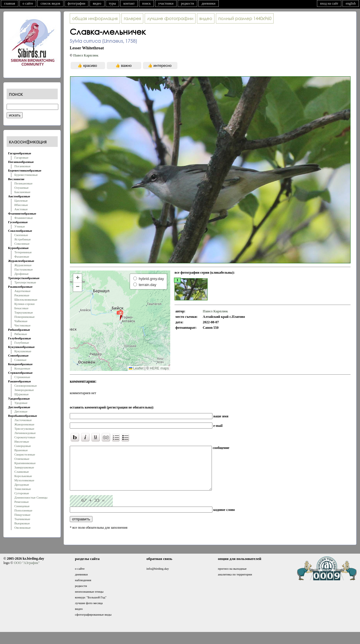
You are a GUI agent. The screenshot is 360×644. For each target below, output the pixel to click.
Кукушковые (23, 351)
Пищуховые (22, 515)
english (351, 3)
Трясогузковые (24, 429)
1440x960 (245, 18)
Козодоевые (22, 368)
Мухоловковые (24, 480)
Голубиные (22, 343)
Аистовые (21, 209)
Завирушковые (24, 467)
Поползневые (23, 510)
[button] (120, 315)
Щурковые (22, 394)
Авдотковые (22, 291)
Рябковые (21, 334)
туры (112, 3)
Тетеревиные (23, 252)
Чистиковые (22, 325)
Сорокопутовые (25, 437)
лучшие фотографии (170, 18)
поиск (146, 3)
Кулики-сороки (24, 304)
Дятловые (21, 411)
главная (10, 3)
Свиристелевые (25, 454)
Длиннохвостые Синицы (31, 497)
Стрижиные (22, 377)
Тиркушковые (24, 312)
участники (166, 3)
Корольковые (23, 476)
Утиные (20, 226)
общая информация (95, 18)
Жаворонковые (24, 424)
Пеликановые (23, 183)
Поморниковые (25, 317)
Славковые (22, 472)
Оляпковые (22, 459)
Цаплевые (21, 201)
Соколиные (22, 244)
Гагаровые (21, 157)
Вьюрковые (22, 523)
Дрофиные (22, 274)
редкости (187, 3)
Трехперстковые (25, 282)
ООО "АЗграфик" (27, 571)
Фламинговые (24, 218)
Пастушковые (24, 269)
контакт (129, 3)
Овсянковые (23, 528)
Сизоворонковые (26, 386)
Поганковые (22, 166)
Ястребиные (23, 239)
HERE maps (159, 368)
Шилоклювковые (26, 299)
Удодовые (21, 403)
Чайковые (21, 321)
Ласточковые (23, 420)
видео (97, 3)
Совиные (20, 360)
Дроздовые (22, 485)
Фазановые (22, 256)
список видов (50, 3)
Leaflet (136, 368)
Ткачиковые (22, 519)
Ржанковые (22, 295)
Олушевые (22, 188)
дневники (209, 3)
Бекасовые (21, 308)
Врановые (21, 450)
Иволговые (22, 441)
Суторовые (22, 493)
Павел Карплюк (86, 55)
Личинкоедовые (25, 433)
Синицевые (22, 506)
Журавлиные (23, 265)
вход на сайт (329, 3)
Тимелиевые (23, 489)
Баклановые (22, 192)
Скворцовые (23, 446)
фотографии (77, 3)
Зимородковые (24, 390)
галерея (132, 18)
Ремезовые (22, 502)
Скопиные (21, 235)
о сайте (28, 3)
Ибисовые (21, 205)
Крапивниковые (25, 463)
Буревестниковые (26, 175)
